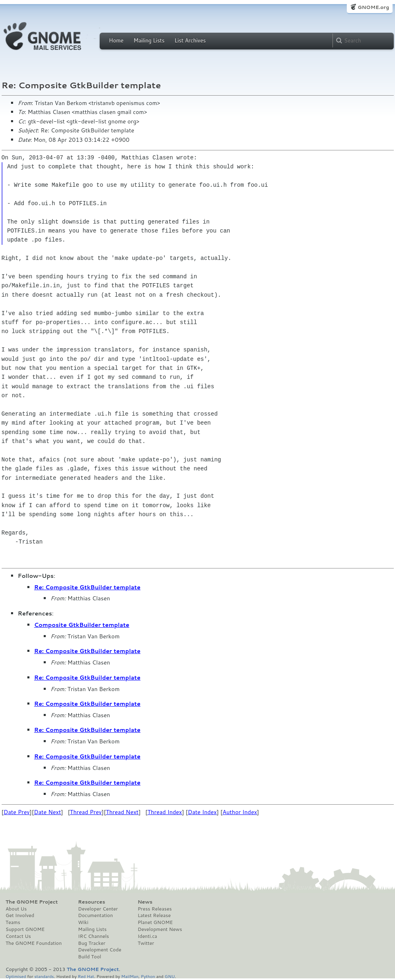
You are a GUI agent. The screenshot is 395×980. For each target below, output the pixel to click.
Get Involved (20, 915)
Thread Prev (86, 812)
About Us (16, 909)
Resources (91, 902)
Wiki (83, 922)
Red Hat (86, 976)
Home (116, 40)
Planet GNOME (155, 922)
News (145, 902)
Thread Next (122, 812)
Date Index (202, 812)
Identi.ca (147, 936)
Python (148, 976)
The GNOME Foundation (34, 943)
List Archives (190, 40)
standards (44, 976)
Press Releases (155, 909)
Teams (13, 922)
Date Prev (17, 812)
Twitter (146, 943)
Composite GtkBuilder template (82, 625)
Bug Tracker (92, 943)
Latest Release (154, 915)
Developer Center (98, 909)
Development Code (100, 950)
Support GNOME (25, 929)
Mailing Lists (149, 40)
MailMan (130, 976)
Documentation (95, 915)
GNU (170, 976)
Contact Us (18, 936)
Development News (160, 929)
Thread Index (165, 812)
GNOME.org (373, 7)
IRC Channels (94, 936)
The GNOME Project (32, 902)
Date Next (47, 812)
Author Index (240, 812)
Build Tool (89, 957)
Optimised (16, 976)
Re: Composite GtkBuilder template (87, 587)
